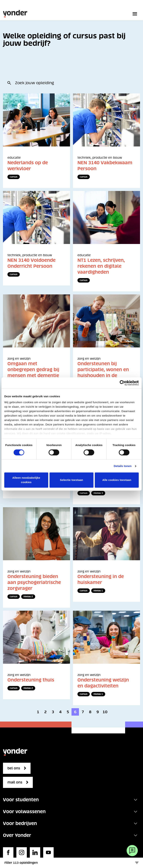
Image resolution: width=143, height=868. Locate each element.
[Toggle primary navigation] (136, 14)
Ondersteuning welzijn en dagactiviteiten (103, 683)
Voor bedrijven (20, 823)
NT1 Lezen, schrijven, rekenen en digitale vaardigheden (101, 266)
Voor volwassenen (24, 812)
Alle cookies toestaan (117, 480)
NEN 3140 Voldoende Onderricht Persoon (31, 263)
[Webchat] (132, 851)
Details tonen (123, 466)
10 (105, 712)
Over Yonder (17, 835)
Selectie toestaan (71, 480)
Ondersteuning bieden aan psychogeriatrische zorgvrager (34, 582)
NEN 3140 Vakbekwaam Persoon (105, 166)
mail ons (15, 782)
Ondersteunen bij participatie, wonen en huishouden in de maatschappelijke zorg (104, 373)
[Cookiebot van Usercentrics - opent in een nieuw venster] (122, 383)
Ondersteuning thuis (31, 680)
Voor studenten (21, 800)
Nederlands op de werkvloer (28, 166)
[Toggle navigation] (136, 800)
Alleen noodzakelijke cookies (26, 480)
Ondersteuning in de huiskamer (101, 579)
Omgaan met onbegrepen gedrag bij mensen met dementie (33, 370)
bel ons (14, 768)
